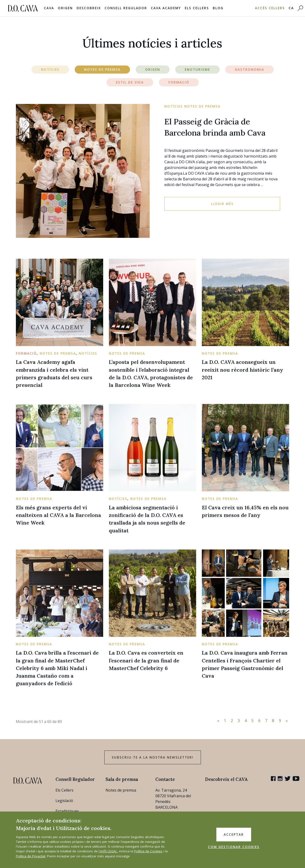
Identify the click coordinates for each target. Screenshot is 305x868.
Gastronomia (250, 70)
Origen (65, 8)
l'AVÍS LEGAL (108, 851)
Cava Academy (166, 8)
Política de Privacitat (31, 856)
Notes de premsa (121, 790)
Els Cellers (197, 8)
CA (291, 8)
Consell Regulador (126, 8)
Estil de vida (130, 82)
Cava (49, 8)
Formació (179, 82)
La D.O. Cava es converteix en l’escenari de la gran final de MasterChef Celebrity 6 (146, 660)
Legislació (64, 801)
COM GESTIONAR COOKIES (234, 847)
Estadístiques (67, 811)
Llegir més (222, 204)
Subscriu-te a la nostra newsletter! (153, 757)
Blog (218, 8)
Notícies (50, 70)
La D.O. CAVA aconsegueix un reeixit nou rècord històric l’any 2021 (243, 370)
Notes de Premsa (102, 70)
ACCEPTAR (234, 835)
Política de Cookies (148, 851)
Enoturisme (197, 70)
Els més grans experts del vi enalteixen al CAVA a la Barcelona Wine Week (58, 515)
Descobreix (89, 8)
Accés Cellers (270, 8)
